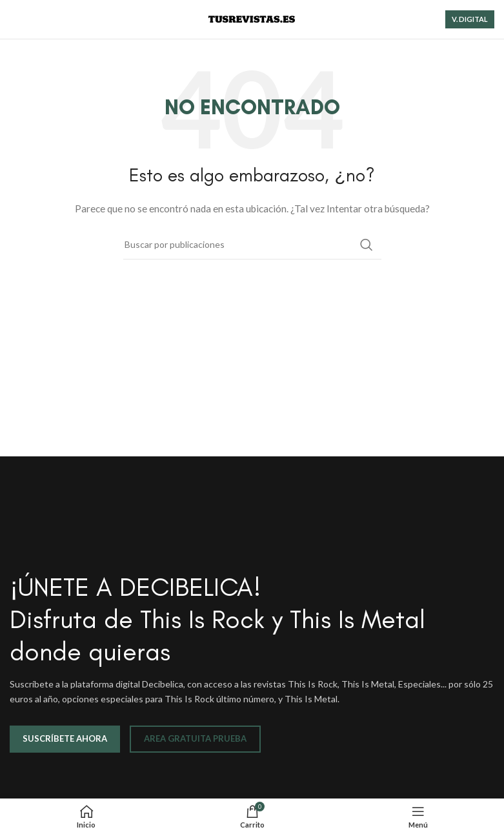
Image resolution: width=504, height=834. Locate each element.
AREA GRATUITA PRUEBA (195, 738)
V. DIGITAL (470, 19)
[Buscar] (252, 245)
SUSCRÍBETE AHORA (65, 738)
